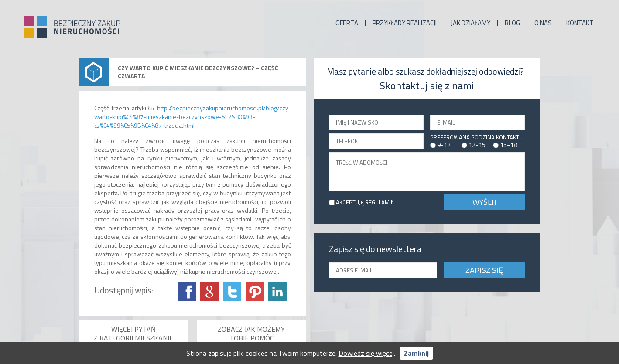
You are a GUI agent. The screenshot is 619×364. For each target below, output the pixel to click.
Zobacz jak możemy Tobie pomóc (251, 333)
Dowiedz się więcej (366, 353)
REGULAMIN (380, 202)
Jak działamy (471, 23)
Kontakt (580, 23)
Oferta (347, 23)
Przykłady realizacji (405, 23)
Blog (512, 23)
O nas (543, 23)
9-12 (444, 145)
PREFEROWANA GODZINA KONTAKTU (476, 137)
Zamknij (416, 353)
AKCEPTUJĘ (365, 202)
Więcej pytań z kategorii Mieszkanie (133, 333)
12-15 (477, 145)
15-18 (508, 145)
